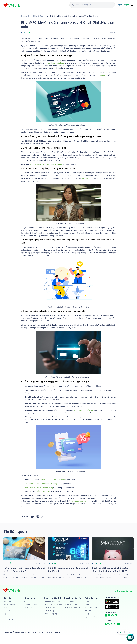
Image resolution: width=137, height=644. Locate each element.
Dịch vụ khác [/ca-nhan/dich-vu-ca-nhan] (8, 623)
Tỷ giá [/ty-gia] (87, 605)
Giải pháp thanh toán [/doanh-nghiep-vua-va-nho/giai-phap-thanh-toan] (52, 602)
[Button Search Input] (73, 5)
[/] (12, 5)
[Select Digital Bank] (123, 5)
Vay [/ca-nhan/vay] (5, 614)
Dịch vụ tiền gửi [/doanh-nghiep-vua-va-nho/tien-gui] (50, 611)
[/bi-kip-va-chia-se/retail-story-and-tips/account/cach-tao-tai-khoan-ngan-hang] (113, 558)
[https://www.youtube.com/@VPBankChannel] (116, 615)
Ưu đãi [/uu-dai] (87, 602)
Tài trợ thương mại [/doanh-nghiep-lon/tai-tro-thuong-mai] (71, 605)
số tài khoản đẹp (44, 491)
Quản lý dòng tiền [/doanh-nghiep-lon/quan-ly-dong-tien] (71, 602)
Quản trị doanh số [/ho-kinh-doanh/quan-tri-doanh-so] (30, 605)
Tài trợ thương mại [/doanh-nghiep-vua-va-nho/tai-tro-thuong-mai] (51, 614)
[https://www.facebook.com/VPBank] (109, 615)
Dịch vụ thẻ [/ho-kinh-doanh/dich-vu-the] (28, 608)
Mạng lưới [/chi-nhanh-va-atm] (88, 611)
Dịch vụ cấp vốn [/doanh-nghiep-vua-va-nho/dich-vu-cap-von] (50, 608)
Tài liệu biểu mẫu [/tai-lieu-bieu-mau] (91, 608)
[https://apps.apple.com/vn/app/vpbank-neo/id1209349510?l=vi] (112, 607)
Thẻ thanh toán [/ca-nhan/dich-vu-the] (9, 605)
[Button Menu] (132, 5)
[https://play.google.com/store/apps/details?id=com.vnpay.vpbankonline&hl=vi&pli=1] (112, 602)
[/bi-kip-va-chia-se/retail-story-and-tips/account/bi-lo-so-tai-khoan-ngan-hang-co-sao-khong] (75, 16)
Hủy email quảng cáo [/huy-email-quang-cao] (92, 617)
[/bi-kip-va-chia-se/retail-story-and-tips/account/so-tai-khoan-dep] (68, 558)
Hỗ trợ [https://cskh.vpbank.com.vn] (87, 614)
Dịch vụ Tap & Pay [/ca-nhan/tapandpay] (10, 620)
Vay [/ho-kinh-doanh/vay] (25, 602)
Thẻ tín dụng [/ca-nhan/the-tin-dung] (8, 602)
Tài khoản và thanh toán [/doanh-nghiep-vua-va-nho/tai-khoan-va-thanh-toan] (53, 605)
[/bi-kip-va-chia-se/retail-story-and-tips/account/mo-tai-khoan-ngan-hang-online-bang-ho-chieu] (24, 558)
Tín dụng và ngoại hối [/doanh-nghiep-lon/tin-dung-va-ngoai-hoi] (72, 608)
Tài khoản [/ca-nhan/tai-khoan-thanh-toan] (7, 608)
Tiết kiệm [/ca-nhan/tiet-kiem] (7, 611)
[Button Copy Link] (43, 517)
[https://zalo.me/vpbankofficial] (106, 615)
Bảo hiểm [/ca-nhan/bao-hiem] (7, 617)
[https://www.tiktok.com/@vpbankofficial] (112, 615)
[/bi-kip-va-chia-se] (39, 16)
